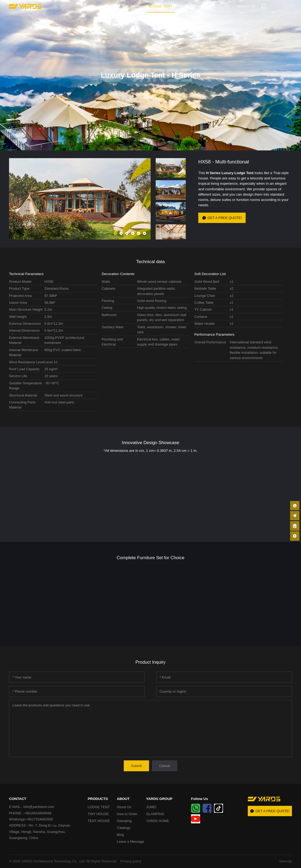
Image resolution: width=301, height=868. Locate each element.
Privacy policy (130, 861)
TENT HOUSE (99, 821)
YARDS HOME (158, 821)
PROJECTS (220, 6)
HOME (136, 6)
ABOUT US (246, 6)
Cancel (164, 766)
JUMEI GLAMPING (155, 810)
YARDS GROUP (159, 799)
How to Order (127, 814)
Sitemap (286, 861)
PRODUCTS (98, 799)
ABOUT (123, 799)
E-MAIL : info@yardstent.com (32, 807)
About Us (124, 807)
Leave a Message (131, 842)
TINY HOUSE (191, 6)
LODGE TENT (161, 6)
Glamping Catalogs (124, 824)
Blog (120, 835)
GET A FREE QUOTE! (222, 218)
